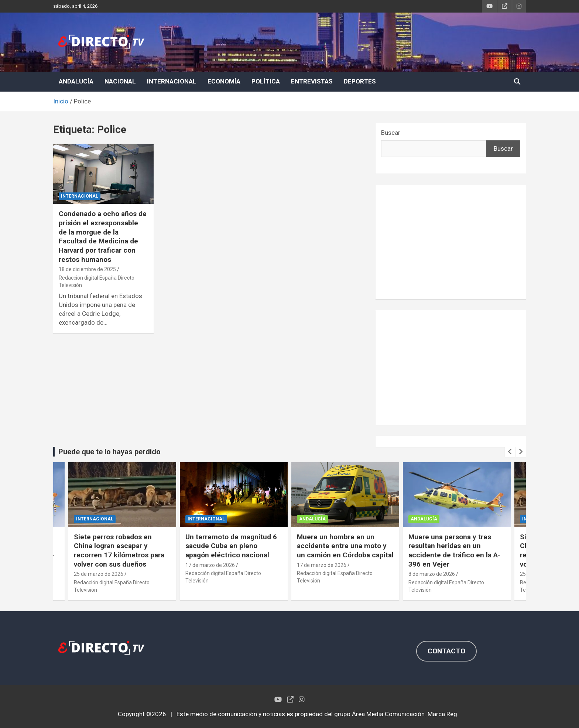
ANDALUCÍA (76, 81)
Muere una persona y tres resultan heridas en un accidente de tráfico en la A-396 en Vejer (454, 551)
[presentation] (510, 452)
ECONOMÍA (224, 81)
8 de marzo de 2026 (432, 574)
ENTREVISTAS (312, 81)
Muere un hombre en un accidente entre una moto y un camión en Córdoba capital (345, 546)
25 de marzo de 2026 (99, 574)
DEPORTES (360, 81)
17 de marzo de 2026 (210, 565)
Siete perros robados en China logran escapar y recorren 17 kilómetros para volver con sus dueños (119, 551)
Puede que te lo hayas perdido (109, 452)
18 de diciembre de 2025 (87, 269)
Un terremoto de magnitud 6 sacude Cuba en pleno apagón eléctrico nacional (231, 546)
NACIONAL (120, 81)
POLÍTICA (266, 81)
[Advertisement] (451, 242)
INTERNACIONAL (172, 81)
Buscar (391, 133)
